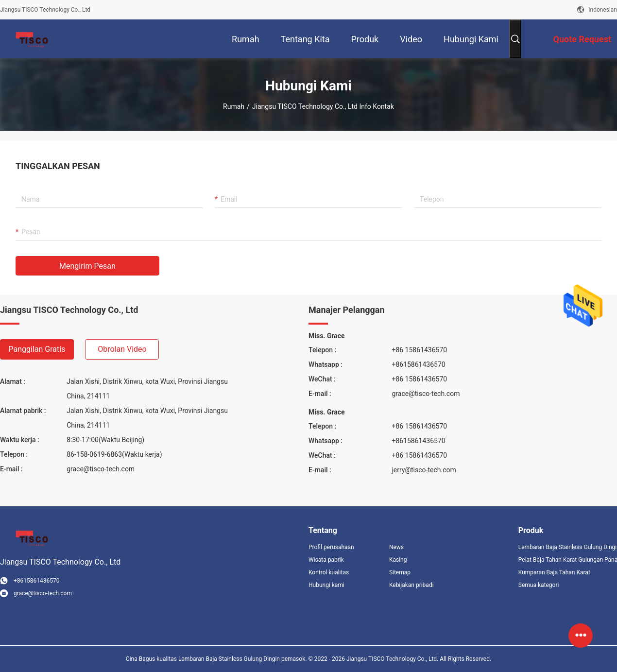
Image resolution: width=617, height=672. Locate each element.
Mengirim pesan (87, 266)
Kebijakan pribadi (411, 585)
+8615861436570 (418, 364)
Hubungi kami (326, 585)
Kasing (398, 560)
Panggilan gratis (37, 349)
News (396, 547)
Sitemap (400, 572)
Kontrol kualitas (329, 572)
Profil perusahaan (331, 547)
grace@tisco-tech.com (101, 469)
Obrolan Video (122, 349)
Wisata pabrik (326, 560)
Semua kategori (539, 585)
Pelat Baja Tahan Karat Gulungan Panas (568, 560)
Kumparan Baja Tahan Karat (554, 572)
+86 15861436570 (419, 350)
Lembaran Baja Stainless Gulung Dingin (568, 547)
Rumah (234, 106)
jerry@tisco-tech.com (424, 470)
